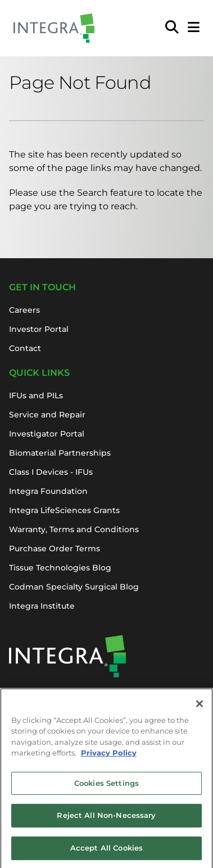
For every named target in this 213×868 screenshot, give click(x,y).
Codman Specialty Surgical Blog (74, 587)
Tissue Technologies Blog (60, 568)
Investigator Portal (47, 434)
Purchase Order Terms (55, 548)
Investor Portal (39, 329)
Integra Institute (42, 606)
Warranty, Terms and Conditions (74, 529)
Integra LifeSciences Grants (64, 510)
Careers (24, 310)
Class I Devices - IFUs (51, 472)
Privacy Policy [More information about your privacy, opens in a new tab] (109, 758)
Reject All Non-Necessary (106, 820)
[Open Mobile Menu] (194, 28)
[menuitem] (172, 28)
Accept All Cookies (107, 853)
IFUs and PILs (36, 395)
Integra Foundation (48, 491)
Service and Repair (47, 415)
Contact (25, 348)
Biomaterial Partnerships (60, 453)
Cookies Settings (107, 788)
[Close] (200, 709)
